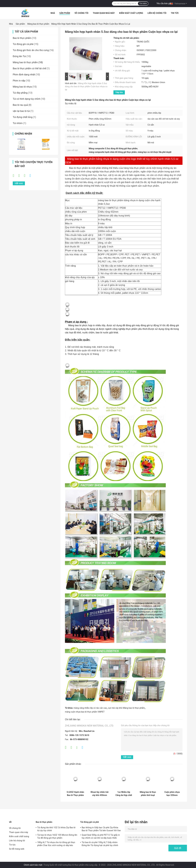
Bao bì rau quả (20, 105)
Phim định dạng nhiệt (24, 75)
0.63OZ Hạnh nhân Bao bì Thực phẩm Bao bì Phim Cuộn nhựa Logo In (75, 794)
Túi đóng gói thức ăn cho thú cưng (31, 50)
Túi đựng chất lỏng (23, 117)
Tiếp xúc (119, 92)
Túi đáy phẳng (20, 93)
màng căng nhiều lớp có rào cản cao (90, 708)
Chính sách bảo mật (33, 865)
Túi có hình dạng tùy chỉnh (26, 99)
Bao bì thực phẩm (22, 38)
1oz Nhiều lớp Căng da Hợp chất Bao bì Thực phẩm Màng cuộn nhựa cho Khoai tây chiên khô (124, 794)
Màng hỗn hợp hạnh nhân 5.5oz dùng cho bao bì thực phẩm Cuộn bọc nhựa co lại (86, 86)
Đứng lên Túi (19, 56)
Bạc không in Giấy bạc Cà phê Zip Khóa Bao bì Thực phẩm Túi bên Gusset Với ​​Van (101, 829)
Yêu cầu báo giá (164, 3)
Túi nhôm (18, 123)
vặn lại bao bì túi (21, 111)
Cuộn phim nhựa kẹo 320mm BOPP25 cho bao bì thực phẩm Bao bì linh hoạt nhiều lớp (172, 794)
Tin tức (175, 13)
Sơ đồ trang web (17, 849)
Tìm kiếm (143, 4)
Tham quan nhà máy (104, 13)
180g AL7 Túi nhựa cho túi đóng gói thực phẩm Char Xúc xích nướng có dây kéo (56, 844)
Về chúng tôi (81, 13)
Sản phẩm (65, 13)
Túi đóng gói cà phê (23, 44)
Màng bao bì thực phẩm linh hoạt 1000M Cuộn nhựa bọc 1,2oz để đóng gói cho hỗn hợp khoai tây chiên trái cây (148, 794)
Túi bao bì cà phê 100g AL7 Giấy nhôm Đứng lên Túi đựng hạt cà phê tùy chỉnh (100, 844)
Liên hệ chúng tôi (157, 13)
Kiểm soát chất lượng (131, 13)
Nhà (53, 13)
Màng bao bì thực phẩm (38, 24)
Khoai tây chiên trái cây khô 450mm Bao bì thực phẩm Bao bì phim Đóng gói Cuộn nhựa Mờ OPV (100, 794)
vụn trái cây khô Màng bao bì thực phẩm (126, 708)
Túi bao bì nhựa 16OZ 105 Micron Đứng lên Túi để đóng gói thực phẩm (57, 836)
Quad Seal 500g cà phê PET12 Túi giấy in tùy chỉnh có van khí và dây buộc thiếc (101, 836)
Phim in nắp (19, 81)
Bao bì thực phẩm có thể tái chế (29, 68)
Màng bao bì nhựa (22, 87)
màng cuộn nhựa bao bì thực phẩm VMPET (85, 712)
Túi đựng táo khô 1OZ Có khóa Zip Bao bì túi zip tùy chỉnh (56, 829)
